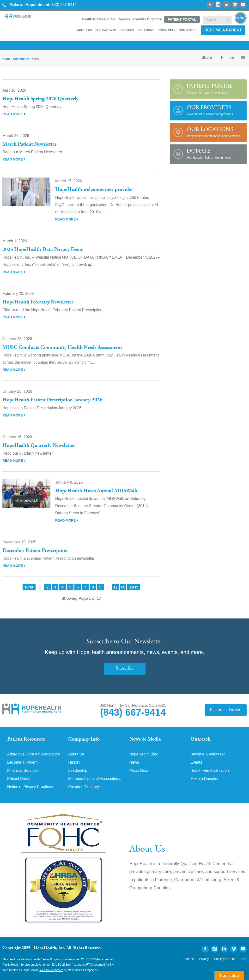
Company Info (84, 739)
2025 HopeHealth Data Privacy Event (43, 250)
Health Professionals (99, 19)
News (134, 762)
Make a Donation (205, 779)
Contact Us (188, 30)
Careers (124, 19)
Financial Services (23, 771)
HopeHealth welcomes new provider (94, 190)
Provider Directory (147, 19)
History (74, 762)
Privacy (204, 959)
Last (134, 587)
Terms (190, 959)
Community (166, 30)
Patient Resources (26, 739)
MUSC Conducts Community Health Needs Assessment (62, 348)
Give (241, 18)
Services (127, 30)
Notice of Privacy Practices (30, 787)
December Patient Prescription (35, 551)
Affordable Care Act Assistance (33, 754)
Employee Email (225, 959)
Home (6, 59)
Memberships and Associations (95, 779)
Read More (14, 114)
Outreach (200, 739)
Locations (146, 30)
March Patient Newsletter (29, 144)
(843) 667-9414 (39, 5)
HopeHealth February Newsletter (38, 302)
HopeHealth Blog (144, 754)
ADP (244, 959)
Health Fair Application (210, 771)
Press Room (140, 771)
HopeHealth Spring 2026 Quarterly (40, 99)
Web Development (52, 970)
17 (115, 587)
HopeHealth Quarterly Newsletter (39, 446)
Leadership (78, 771)
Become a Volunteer (208, 754)
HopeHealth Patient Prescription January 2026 (52, 400)
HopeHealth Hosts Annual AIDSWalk (96, 491)
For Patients (106, 30)
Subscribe (125, 668)
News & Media (145, 739)
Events (196, 762)
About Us (84, 30)
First (29, 587)
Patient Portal (182, 19)
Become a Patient (223, 30)
